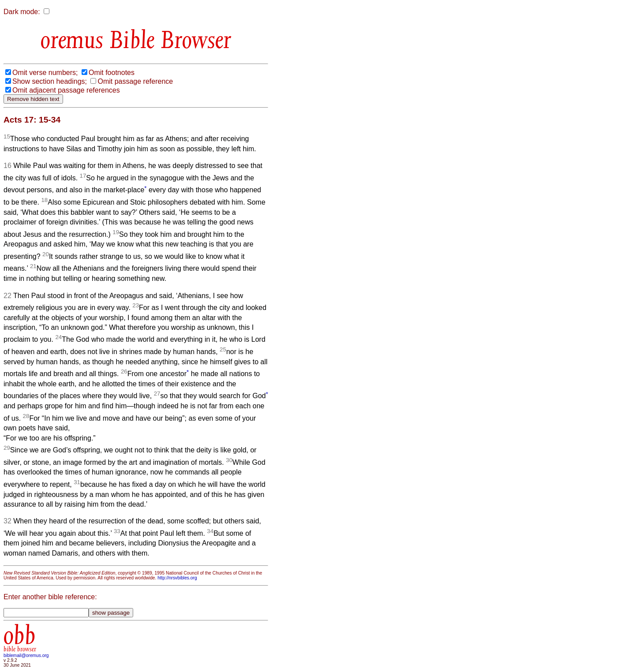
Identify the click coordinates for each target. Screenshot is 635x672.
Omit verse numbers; (45, 73)
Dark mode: (22, 12)
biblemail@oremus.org (26, 655)
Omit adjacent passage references (66, 90)
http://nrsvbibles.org (177, 578)
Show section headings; (50, 81)
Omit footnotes (112, 73)
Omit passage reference (135, 81)
